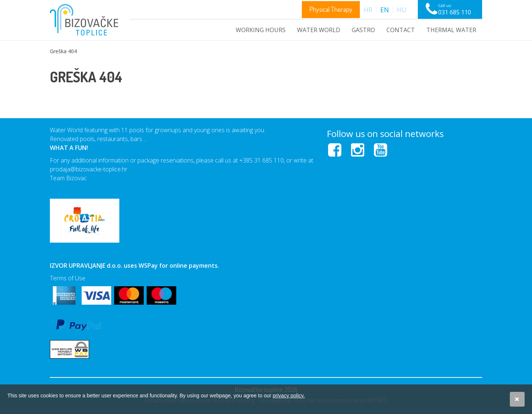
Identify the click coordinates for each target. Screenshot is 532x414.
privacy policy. (289, 396)
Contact (401, 30)
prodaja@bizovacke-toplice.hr (89, 169)
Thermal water (451, 30)
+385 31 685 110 (262, 160)
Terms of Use (68, 278)
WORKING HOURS (261, 30)
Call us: (455, 9)
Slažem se (517, 399)
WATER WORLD (319, 30)
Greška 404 (63, 51)
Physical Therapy (331, 9)
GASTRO (363, 30)
